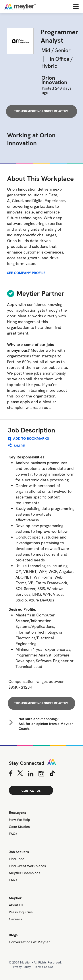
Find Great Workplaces (27, 866)
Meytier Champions (25, 873)
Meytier (15, 898)
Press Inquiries (21, 912)
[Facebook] (11, 774)
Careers (15, 919)
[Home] (34, 6)
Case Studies (19, 827)
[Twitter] (20, 774)
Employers (17, 813)
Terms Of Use (44, 967)
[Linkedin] (31, 774)
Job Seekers (19, 852)
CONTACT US (31, 791)
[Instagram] (41, 774)
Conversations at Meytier (29, 942)
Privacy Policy (21, 967)
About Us (16, 905)
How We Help (19, 820)
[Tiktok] (52, 774)
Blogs (13, 935)
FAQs (13, 834)
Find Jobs (17, 859)
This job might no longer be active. (42, 111)
